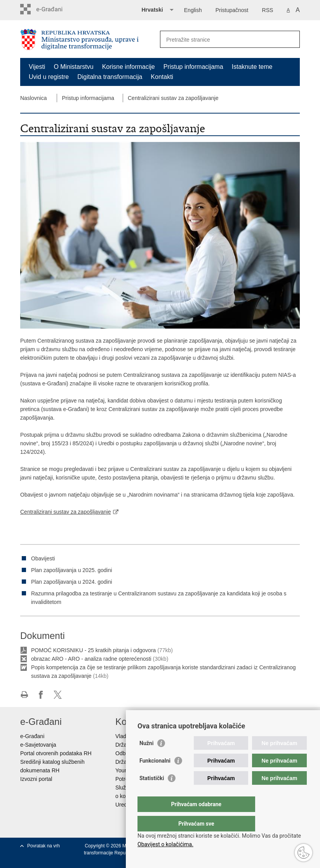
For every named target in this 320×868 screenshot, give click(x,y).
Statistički (152, 794)
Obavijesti (43, 558)
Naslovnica (33, 98)
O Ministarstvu (73, 67)
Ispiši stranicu (24, 695)
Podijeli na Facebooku (41, 695)
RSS (268, 10)
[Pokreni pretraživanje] (291, 39)
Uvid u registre (49, 77)
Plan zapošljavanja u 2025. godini (72, 570)
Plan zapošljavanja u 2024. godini (72, 582)
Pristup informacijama (193, 67)
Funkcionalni (155, 776)
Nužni (146, 759)
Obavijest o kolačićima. (165, 844)
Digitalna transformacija (110, 77)
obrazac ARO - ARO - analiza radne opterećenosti (92, 659)
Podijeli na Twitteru (58, 695)
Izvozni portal (36, 779)
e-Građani (32, 736)
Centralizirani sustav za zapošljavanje (173, 98)
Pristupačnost (232, 10)
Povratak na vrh (43, 846)
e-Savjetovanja (38, 745)
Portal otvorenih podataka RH (56, 753)
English (193, 10)
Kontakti (162, 77)
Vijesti (37, 67)
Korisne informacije (129, 67)
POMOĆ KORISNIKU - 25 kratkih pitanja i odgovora (93, 650)
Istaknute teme (252, 67)
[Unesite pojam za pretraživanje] (222, 39)
